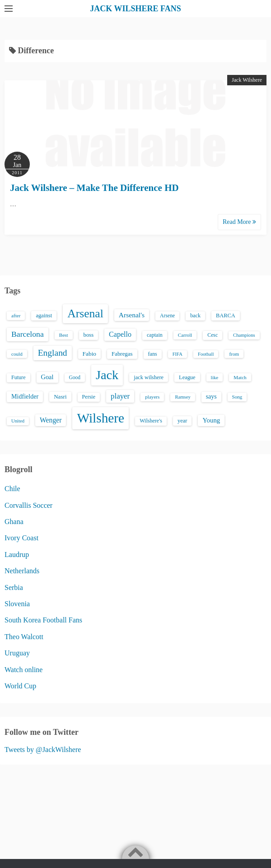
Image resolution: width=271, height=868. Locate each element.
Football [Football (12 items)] (206, 354)
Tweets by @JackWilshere (43, 750)
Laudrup (17, 555)
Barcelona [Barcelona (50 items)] (28, 334)
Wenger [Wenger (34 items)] (51, 420)
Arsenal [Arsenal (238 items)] (85, 313)
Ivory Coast (21, 538)
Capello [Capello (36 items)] (120, 334)
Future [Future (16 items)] (19, 377)
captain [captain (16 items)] (155, 335)
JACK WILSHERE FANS (135, 9)
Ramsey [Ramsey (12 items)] (182, 397)
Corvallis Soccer (28, 505)
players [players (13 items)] (152, 397)
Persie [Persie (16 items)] (89, 397)
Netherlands (22, 571)
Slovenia (17, 604)
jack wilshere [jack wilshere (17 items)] (149, 377)
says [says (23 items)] (211, 397)
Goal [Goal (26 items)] (47, 377)
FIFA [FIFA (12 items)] (178, 354)
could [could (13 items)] (17, 354)
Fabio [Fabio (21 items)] (89, 354)
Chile (12, 489)
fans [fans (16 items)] (153, 354)
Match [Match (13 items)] (240, 377)
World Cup (20, 686)
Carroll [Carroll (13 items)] (185, 335)
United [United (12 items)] (18, 421)
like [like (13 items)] (215, 377)
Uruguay (17, 653)
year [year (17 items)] (182, 421)
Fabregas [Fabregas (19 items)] (122, 354)
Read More (239, 222)
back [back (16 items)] (195, 316)
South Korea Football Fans (43, 620)
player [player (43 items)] (120, 396)
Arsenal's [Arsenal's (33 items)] (132, 315)
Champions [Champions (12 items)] (244, 335)
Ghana (14, 522)
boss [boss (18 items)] (89, 335)
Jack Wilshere (247, 80)
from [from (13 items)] (234, 354)
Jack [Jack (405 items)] (107, 375)
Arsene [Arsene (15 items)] (167, 316)
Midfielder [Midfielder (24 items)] (25, 396)
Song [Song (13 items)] (237, 397)
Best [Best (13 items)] (64, 335)
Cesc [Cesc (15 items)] (213, 335)
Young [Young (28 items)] (211, 420)
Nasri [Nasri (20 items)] (60, 397)
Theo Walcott (24, 637)
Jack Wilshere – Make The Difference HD (94, 188)
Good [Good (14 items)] (75, 377)
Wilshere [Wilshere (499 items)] (100, 418)
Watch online (23, 670)
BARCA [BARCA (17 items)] (226, 316)
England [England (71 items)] (53, 353)
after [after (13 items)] (16, 316)
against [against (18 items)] (44, 316)
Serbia (14, 587)
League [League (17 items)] (187, 377)
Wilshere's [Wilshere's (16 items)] (151, 421)
